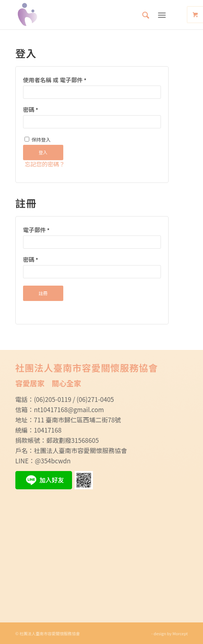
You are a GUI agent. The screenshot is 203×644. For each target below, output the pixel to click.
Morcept (180, 633)
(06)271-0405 (95, 399)
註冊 (43, 293)
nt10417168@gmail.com (69, 409)
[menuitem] (142, 15)
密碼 (31, 110)
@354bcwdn (53, 461)
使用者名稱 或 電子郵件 (55, 80)
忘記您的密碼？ (45, 164)
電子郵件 (36, 230)
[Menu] (162, 15)
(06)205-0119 (53, 399)
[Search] (142, 15)
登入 (43, 152)
